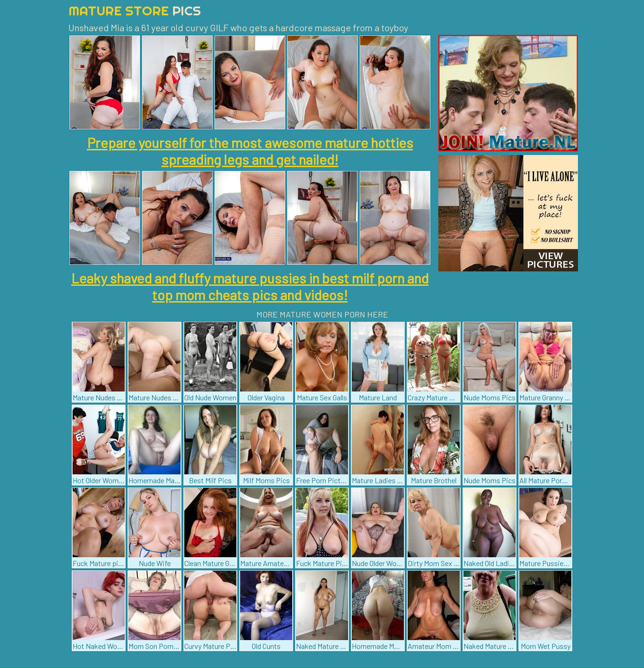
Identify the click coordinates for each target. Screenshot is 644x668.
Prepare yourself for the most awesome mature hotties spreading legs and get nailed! (250, 151)
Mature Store (135, 10)
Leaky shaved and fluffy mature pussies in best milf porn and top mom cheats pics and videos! (250, 286)
